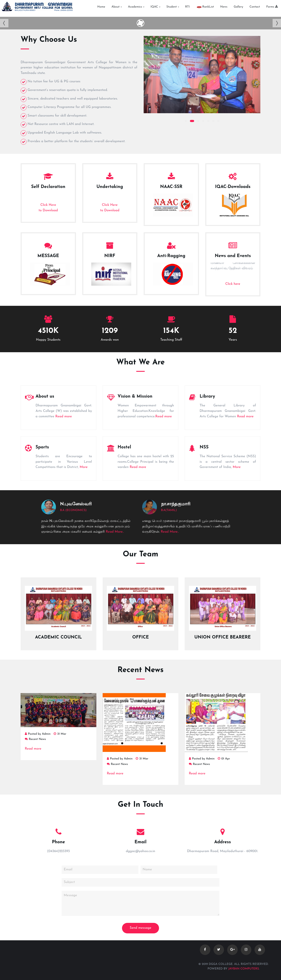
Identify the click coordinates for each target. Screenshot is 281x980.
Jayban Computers (243, 969)
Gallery (238, 7)
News (224, 7)
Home (101, 7)
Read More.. (115, 532)
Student (172, 7)
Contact (255, 7)
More (84, 467)
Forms (272, 7)
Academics (135, 7)
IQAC (154, 7)
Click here (233, 284)
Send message (141, 928)
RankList (205, 7)
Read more (64, 416)
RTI (187, 7)
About (115, 7)
